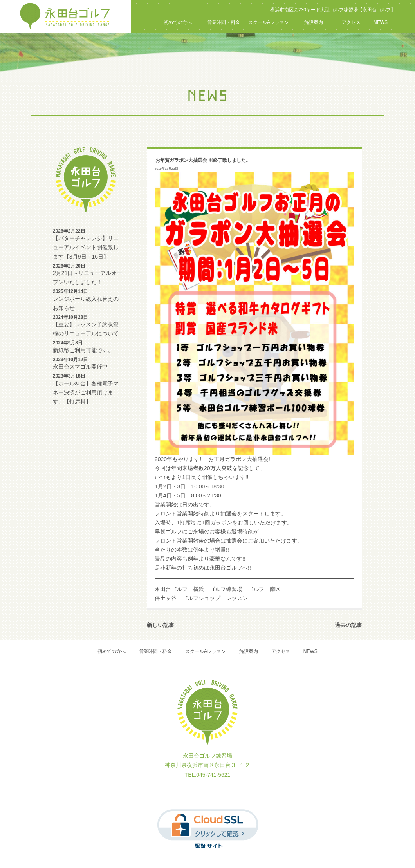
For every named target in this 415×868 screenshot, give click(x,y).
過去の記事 (348, 625)
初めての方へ (178, 22)
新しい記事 (161, 625)
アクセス (351, 22)
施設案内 (314, 22)
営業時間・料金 (224, 22)
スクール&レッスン (269, 22)
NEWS (381, 22)
